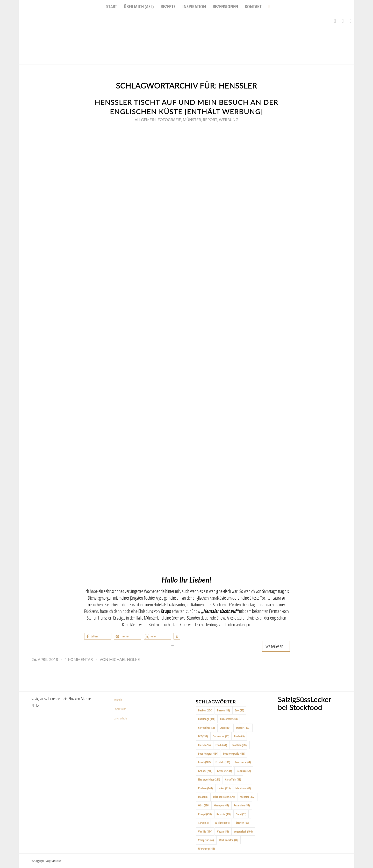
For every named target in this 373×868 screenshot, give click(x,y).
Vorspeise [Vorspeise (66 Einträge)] (206, 840)
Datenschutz (120, 718)
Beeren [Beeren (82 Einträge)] (223, 710)
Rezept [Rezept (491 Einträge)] (205, 814)
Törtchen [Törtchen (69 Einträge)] (242, 823)
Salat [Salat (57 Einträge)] (241, 814)
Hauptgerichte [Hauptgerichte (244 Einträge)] (209, 779)
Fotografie (169, 120)
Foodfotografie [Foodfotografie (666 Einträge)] (234, 753)
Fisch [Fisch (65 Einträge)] (239, 736)
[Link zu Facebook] (335, 21)
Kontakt (118, 700)
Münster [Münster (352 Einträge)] (248, 797)
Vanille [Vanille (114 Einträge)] (205, 831)
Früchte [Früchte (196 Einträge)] (223, 762)
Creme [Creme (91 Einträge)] (225, 728)
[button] (98, 636)
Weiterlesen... (276, 646)
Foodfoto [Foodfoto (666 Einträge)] (240, 745)
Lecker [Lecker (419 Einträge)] (224, 788)
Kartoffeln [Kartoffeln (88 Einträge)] (233, 779)
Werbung (229, 120)
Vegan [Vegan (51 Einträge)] (223, 831)
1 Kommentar (79, 659)
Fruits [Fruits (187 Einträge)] (204, 762)
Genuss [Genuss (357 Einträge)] (244, 771)
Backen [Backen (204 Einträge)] (205, 710)
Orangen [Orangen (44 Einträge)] (221, 805)
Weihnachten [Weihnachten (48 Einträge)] (228, 840)
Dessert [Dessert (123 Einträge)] (243, 728)
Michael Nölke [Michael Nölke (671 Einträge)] (224, 797)
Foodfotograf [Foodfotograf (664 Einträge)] (208, 753)
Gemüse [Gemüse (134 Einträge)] (224, 771)
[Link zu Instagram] (343, 21)
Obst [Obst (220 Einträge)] (204, 805)
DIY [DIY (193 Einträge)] (203, 736)
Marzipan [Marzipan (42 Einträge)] (243, 788)
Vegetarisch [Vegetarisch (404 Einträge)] (243, 831)
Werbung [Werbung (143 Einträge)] (206, 848)
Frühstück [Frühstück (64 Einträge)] (243, 762)
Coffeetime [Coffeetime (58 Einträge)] (206, 728)
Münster (192, 120)
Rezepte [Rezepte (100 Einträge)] (224, 814)
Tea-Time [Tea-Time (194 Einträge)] (221, 823)
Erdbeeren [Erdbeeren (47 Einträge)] (221, 736)
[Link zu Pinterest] (350, 21)
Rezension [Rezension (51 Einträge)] (242, 805)
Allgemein (145, 120)
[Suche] (267, 6)
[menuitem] (112, 6)
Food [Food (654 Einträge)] (221, 745)
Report (210, 120)
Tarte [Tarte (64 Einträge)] (203, 823)
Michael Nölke (124, 659)
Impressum (120, 709)
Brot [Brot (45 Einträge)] (239, 710)
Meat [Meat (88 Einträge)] (203, 797)
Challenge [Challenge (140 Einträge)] (207, 719)
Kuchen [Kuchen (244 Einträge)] (205, 788)
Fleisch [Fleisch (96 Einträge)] (204, 745)
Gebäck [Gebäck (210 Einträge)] (205, 771)
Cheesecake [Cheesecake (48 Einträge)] (229, 719)
